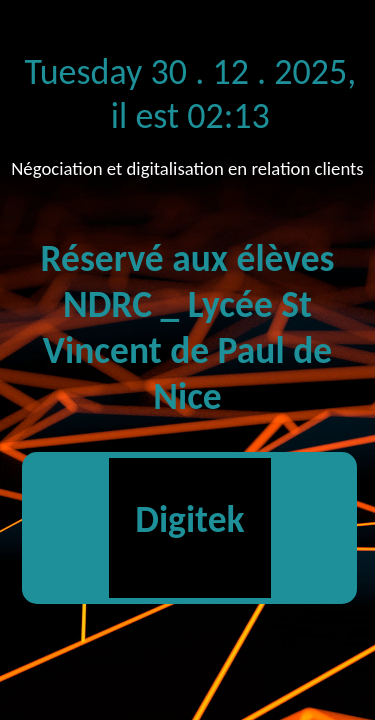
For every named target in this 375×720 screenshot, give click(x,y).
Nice (187, 396)
